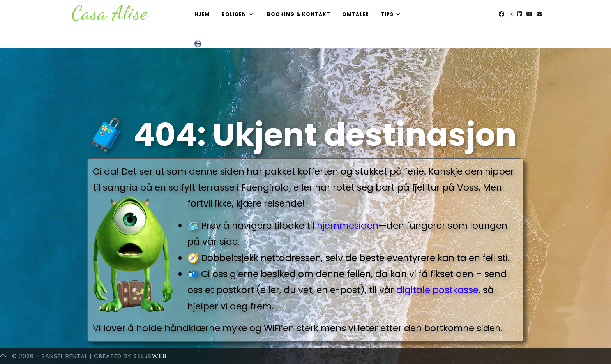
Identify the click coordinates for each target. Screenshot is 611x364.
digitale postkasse (437, 290)
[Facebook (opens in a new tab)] (502, 14)
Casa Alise (110, 13)
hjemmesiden (348, 226)
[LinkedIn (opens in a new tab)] (520, 14)
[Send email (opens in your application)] (540, 14)
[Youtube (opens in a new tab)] (530, 14)
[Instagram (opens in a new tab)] (511, 14)
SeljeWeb (150, 356)
